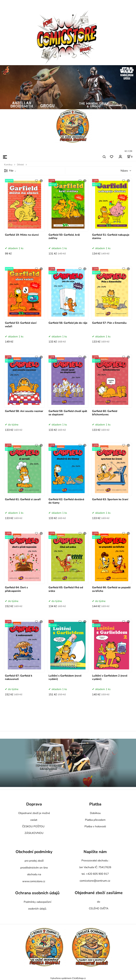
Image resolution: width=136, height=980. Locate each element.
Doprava (34, 804)
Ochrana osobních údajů (37, 893)
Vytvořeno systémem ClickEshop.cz (68, 978)
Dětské (20, 165)
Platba (95, 804)
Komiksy (8, 165)
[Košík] (130, 157)
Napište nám (95, 852)
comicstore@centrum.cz (95, 881)
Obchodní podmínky (34, 852)
